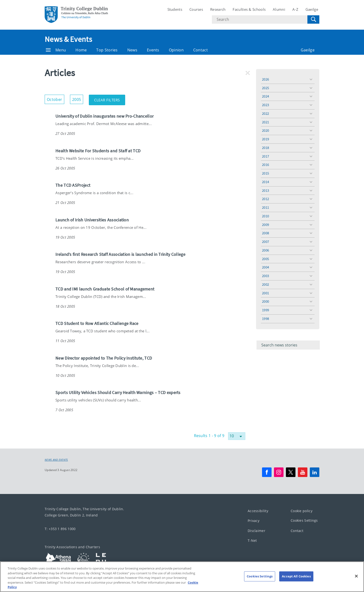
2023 (265, 105)
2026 (265, 79)
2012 (265, 199)
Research (218, 9)
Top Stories (107, 50)
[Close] (356, 582)
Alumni (279, 9)
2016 (265, 165)
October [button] (56, 98)
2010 (265, 216)
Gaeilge (312, 9)
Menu (56, 50)
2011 (265, 207)
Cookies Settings (304, 520)
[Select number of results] (237, 436)
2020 (265, 130)
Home (81, 50)
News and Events (56, 460)
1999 (265, 310)
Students (175, 9)
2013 (265, 190)
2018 (265, 148)
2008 (265, 233)
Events (153, 50)
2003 (265, 276)
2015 (265, 173)
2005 (265, 259)
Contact (201, 50)
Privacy (254, 521)
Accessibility (258, 511)
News (132, 50)
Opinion (176, 50)
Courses (196, 9)
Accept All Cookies (296, 582)
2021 (265, 122)
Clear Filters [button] (110, 99)
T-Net (252, 540)
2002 (265, 284)
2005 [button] (78, 98)
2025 (265, 88)
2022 (265, 113)
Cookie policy (302, 511)
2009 (265, 225)
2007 (265, 242)
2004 (265, 267)
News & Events (68, 39)
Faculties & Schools (249, 9)
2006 (265, 250)
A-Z (295, 9)
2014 (265, 182)
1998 (265, 319)
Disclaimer (257, 530)
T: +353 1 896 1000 (60, 529)
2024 (265, 96)
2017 (265, 156)
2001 (265, 293)
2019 (265, 139)
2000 (265, 301)
